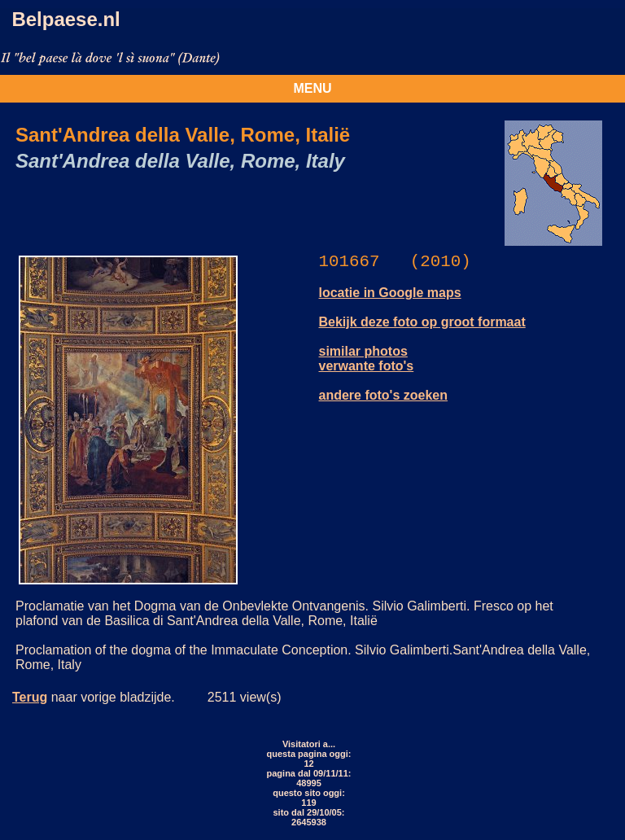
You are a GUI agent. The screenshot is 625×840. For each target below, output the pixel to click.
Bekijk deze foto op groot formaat (422, 322)
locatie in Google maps (390, 293)
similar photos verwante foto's (367, 359)
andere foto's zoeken (384, 395)
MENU (312, 88)
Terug (30, 697)
